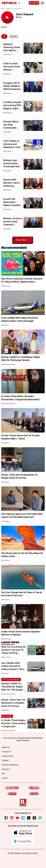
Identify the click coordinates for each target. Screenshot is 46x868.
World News (7, 55)
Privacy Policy (8, 756)
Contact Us (6, 752)
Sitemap (5, 760)
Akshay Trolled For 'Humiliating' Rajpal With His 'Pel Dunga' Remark (20, 359)
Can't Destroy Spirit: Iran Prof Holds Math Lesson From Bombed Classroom (22, 516)
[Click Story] (4, 36)
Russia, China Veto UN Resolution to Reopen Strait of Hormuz (13, 703)
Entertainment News (8, 364)
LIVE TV (34, 3)
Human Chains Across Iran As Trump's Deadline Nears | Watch (20, 437)
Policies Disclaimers (10, 765)
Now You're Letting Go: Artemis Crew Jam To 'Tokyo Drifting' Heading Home (22, 280)
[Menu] (42, 3)
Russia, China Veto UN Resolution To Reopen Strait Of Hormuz (19, 476)
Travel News (5, 560)
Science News (6, 286)
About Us (6, 747)
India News (7, 74)
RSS (3, 774)
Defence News (6, 639)
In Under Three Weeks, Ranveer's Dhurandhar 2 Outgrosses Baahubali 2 (21, 398)
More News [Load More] (23, 240)
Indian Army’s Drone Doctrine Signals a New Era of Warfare (21, 633)
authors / (9, 9)
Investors (6, 769)
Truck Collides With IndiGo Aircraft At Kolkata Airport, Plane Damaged (20, 319)
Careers (5, 778)
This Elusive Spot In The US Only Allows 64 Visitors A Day (22, 555)
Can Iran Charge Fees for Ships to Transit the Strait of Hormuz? (22, 594)
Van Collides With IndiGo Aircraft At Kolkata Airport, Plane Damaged (13, 668)
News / (4, 9)
